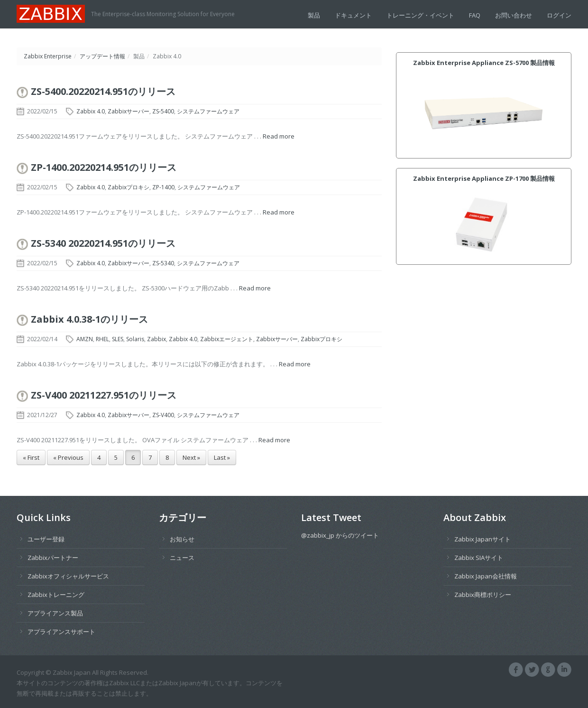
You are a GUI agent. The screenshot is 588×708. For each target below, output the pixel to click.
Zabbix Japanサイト (482, 539)
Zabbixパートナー (53, 558)
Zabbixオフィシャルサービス (68, 576)
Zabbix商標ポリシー (483, 595)
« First (31, 457)
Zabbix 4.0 (91, 111)
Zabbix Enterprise (48, 56)
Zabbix (156, 339)
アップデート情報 (102, 56)
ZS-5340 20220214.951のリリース (103, 243)
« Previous (68, 457)
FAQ (475, 15)
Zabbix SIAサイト (479, 558)
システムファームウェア (208, 111)
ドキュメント (353, 15)
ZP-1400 (163, 187)
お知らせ (182, 539)
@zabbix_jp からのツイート (340, 535)
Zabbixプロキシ (129, 187)
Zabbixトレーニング (56, 595)
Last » (222, 457)
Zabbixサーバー (129, 111)
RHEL (102, 339)
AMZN (85, 339)
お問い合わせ (514, 15)
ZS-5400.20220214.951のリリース (103, 91)
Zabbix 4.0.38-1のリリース (89, 319)
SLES (118, 339)
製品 (314, 15)
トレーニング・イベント (420, 15)
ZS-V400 (163, 415)
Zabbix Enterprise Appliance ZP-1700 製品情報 (484, 178)
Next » (191, 457)
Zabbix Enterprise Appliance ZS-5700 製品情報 (484, 63)
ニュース (182, 558)
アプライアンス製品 (55, 613)
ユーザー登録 (46, 539)
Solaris (135, 339)
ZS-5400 (163, 111)
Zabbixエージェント (227, 339)
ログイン (559, 15)
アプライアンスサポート (61, 632)
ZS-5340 (163, 263)
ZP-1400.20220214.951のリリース (104, 167)
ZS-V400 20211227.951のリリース (104, 395)
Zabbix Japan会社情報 (486, 576)
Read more (279, 136)
